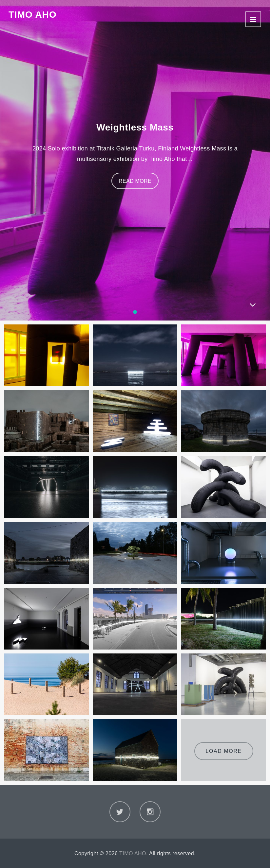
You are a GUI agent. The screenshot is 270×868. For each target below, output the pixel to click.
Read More (135, 181)
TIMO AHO (33, 15)
